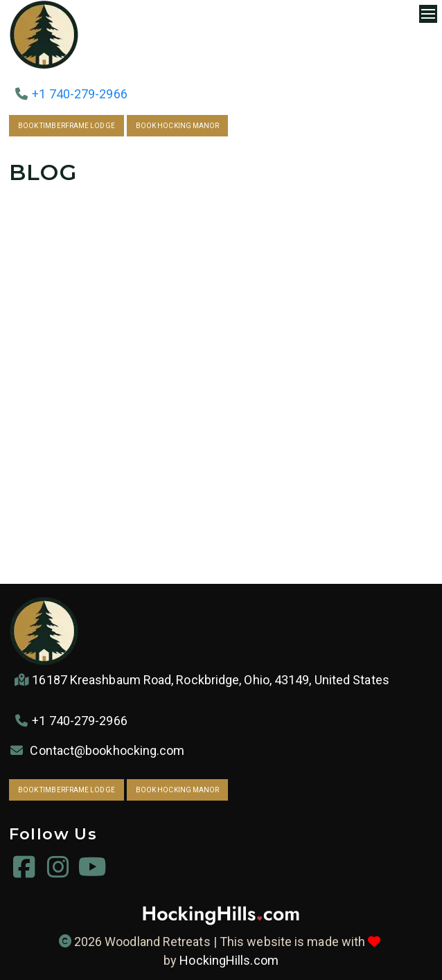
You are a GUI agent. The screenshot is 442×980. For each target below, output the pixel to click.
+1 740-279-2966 (79, 94)
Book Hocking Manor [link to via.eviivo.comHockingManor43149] (178, 126)
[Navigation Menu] (428, 14)
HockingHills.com (229, 960)
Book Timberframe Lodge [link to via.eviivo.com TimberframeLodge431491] (67, 126)
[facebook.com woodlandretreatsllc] (25, 872)
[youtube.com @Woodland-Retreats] (92, 872)
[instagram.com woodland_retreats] (59, 872)
